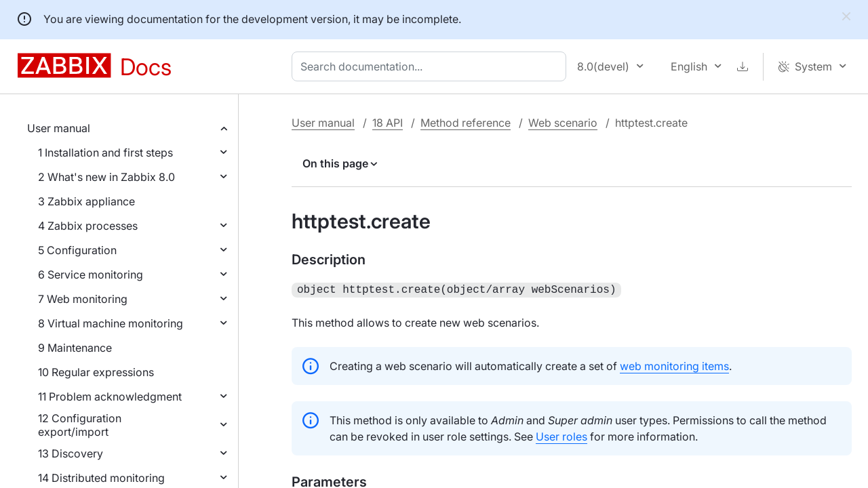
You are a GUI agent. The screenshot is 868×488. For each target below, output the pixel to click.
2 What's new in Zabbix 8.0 (106, 177)
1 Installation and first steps (105, 152)
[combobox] (432, 66)
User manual (59, 128)
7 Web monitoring (83, 299)
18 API (388, 123)
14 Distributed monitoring (101, 478)
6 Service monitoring (91, 274)
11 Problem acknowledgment (110, 396)
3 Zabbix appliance (86, 201)
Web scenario (563, 123)
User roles (561, 435)
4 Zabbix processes (88, 226)
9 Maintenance (75, 348)
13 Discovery (71, 453)
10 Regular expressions (96, 372)
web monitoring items (674, 365)
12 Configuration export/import (80, 425)
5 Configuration (77, 250)
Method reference (466, 123)
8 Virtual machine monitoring (111, 323)
